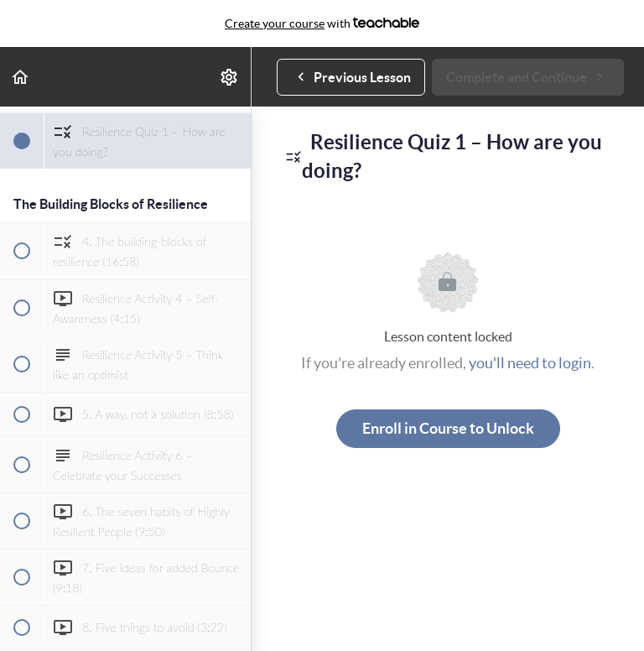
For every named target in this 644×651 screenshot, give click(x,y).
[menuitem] (230, 77)
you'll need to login (530, 363)
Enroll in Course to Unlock (448, 428)
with (322, 23)
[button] (21, 77)
